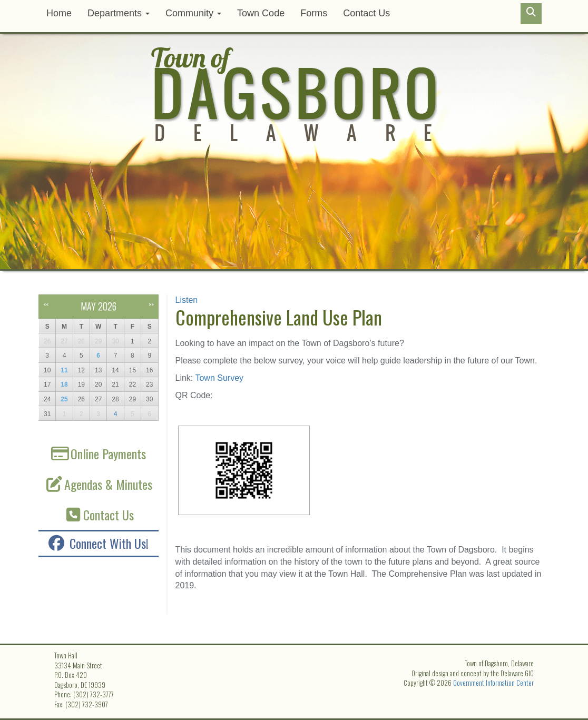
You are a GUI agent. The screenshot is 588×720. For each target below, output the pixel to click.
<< (46, 304)
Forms (314, 13)
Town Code (261, 13)
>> (151, 304)
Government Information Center (493, 683)
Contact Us (366, 13)
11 (64, 370)
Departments (119, 13)
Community (193, 13)
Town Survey (218, 378)
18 (64, 384)
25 (64, 399)
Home (59, 13)
